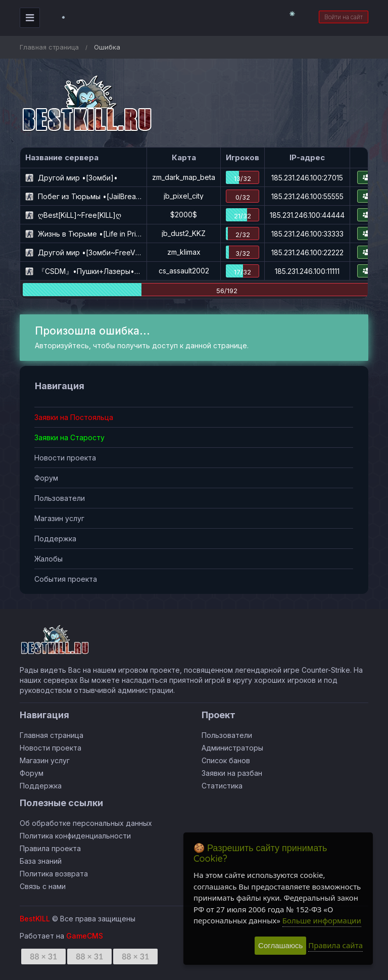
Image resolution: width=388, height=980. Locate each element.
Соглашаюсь (280, 945)
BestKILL (35, 919)
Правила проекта (50, 848)
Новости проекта (65, 458)
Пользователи (60, 498)
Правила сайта (335, 945)
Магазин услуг (59, 518)
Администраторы (232, 748)
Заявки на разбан (232, 773)
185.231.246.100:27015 (307, 178)
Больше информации (322, 920)
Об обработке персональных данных (86, 823)
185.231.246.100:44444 (307, 215)
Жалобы (48, 559)
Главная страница (49, 47)
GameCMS (85, 936)
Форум (46, 478)
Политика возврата (54, 874)
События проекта (66, 579)
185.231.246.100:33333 (307, 234)
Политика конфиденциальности (75, 836)
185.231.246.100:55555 (307, 196)
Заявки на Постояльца (74, 417)
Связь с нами (43, 886)
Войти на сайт (344, 17)
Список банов (226, 760)
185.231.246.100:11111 (307, 271)
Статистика (222, 786)
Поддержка (55, 539)
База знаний (41, 861)
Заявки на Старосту (69, 437)
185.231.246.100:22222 (307, 252)
